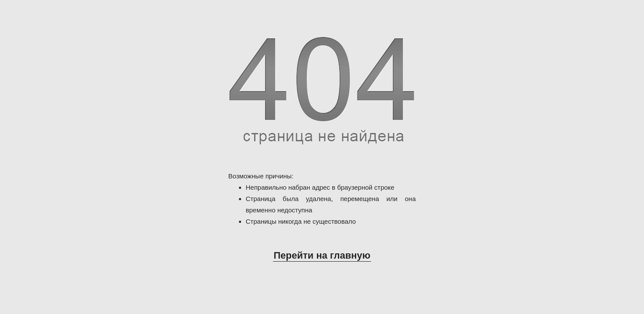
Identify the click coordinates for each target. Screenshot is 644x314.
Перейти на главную (322, 255)
